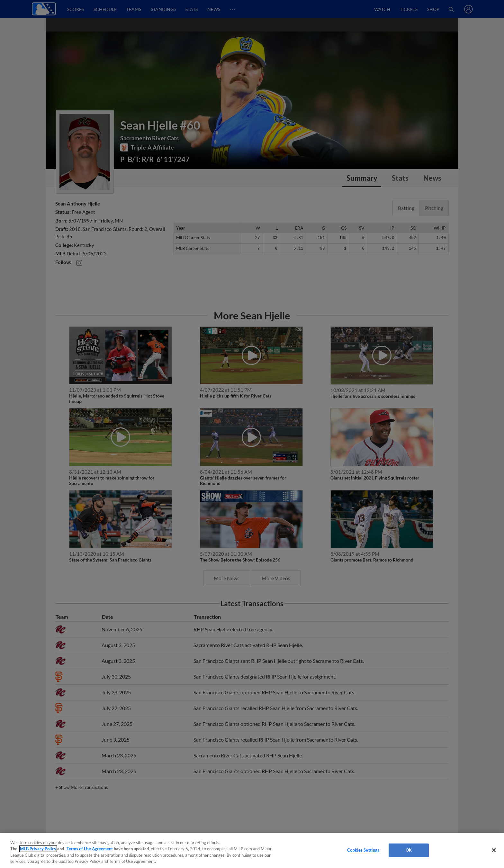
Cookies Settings (363, 850)
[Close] (494, 850)
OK (409, 850)
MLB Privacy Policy (38, 849)
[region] (252, 851)
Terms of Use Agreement (90, 849)
